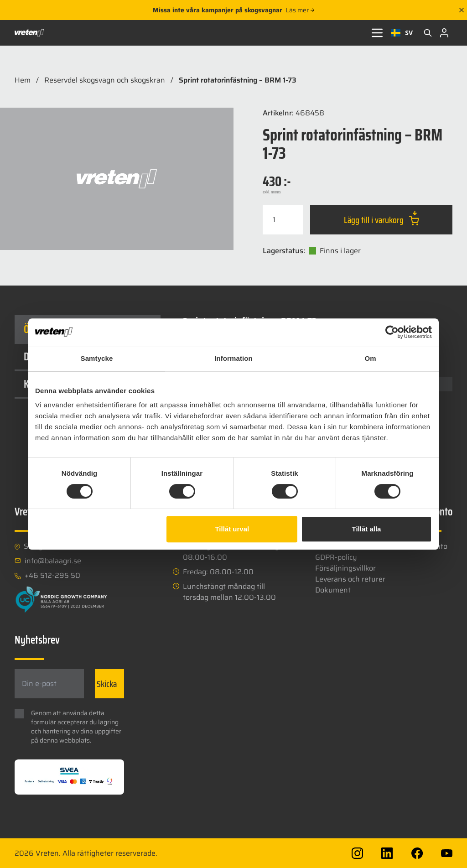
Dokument (333, 590)
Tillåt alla (366, 529)
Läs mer (300, 10)
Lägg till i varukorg (381, 219)
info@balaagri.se (53, 561)
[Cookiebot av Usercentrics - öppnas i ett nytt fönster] (392, 332)
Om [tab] (370, 358)
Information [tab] (233, 358)
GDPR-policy (336, 557)
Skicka (107, 684)
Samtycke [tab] (97, 358)
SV (402, 33)
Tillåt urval (232, 529)
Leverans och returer (350, 579)
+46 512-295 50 (52, 576)
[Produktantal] (283, 220)
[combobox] (402, 33)
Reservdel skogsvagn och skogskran (105, 80)
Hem (23, 80)
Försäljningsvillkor (345, 568)
